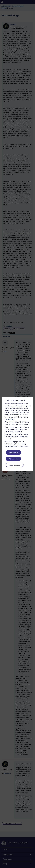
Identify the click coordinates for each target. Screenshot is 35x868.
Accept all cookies (13, 453)
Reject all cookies (13, 459)
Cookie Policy (9, 419)
